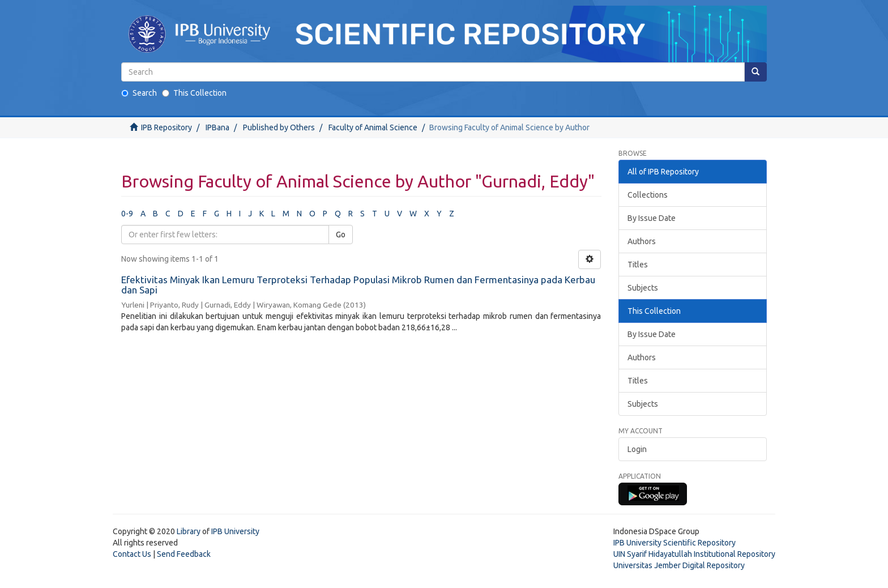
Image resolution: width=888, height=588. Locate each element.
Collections (648, 195)
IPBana (217, 127)
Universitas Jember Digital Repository (679, 565)
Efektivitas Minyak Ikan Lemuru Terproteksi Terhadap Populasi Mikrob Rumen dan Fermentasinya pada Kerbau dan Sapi (358, 285)
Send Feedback (184, 554)
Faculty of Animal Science (373, 127)
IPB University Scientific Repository (674, 543)
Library (189, 531)
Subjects (643, 288)
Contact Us (132, 554)
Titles (638, 265)
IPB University (235, 531)
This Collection (194, 93)
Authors (642, 241)
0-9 (127, 214)
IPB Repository (166, 127)
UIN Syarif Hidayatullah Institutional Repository (694, 554)
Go (341, 235)
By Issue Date (652, 218)
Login (637, 449)
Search (139, 93)
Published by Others (279, 127)
